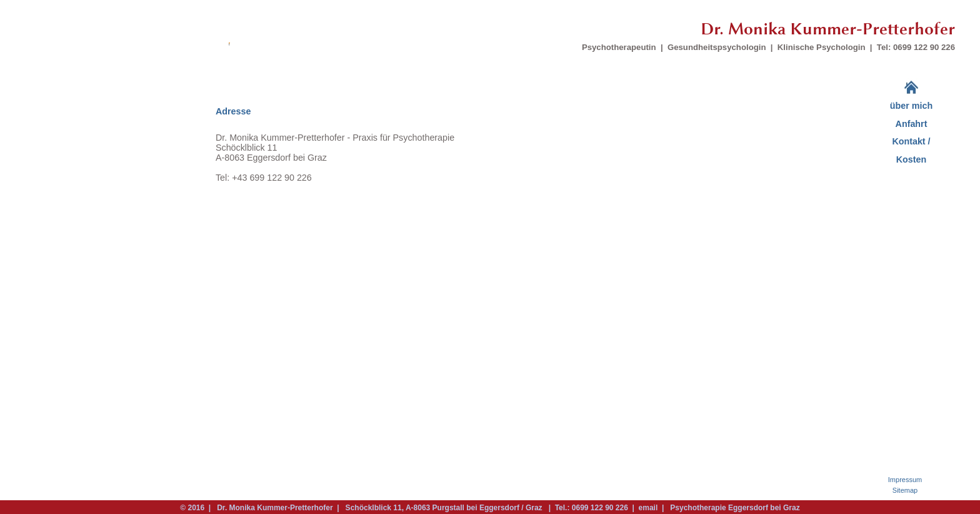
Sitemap (905, 490)
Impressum (905, 480)
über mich (911, 106)
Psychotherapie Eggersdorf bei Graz (733, 508)
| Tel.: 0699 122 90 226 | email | (607, 508)
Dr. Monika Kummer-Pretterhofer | (278, 508)
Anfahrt (912, 124)
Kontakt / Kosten (911, 150)
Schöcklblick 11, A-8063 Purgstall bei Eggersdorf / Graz (444, 508)
